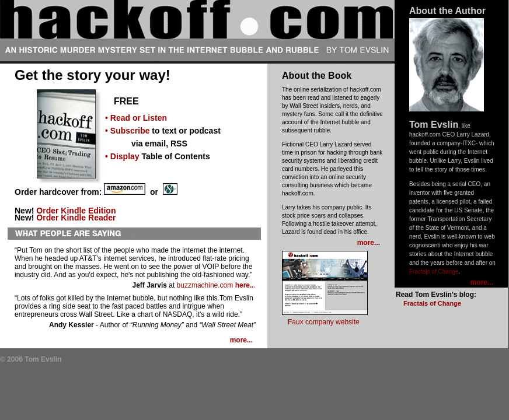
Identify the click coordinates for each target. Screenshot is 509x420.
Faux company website (324, 322)
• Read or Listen (136, 118)
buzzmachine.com (205, 285)
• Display (122, 156)
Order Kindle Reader (76, 218)
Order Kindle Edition (76, 211)
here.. (245, 285)
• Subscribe (127, 131)
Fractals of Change (434, 272)
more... (482, 282)
